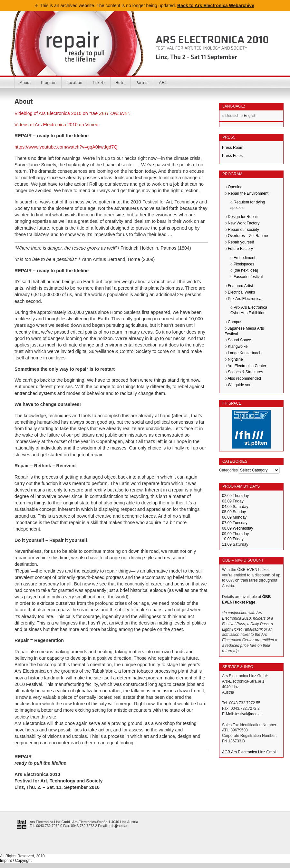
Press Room (233, 148)
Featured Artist (240, 286)
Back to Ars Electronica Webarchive (216, 5)
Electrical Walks (241, 292)
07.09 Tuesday (235, 523)
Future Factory (240, 249)
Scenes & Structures (245, 372)
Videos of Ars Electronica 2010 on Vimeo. (57, 125)
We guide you (240, 385)
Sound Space (239, 340)
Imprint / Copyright (16, 861)
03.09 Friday (233, 501)
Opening (235, 187)
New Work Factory (244, 223)
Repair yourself (241, 242)
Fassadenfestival (248, 277)
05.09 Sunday (234, 512)
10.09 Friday (233, 539)
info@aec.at (118, 826)
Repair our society (243, 230)
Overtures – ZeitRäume (248, 236)
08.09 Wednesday (238, 528)
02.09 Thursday (235, 496)
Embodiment (244, 258)
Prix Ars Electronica (245, 299)
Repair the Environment (248, 193)
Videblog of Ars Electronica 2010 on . (72, 113)
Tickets (99, 82)
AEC (163, 82)
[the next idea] (246, 270)
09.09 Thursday (235, 534)
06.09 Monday (234, 517)
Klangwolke (238, 346)
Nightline (235, 359)
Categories (228, 470)
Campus (235, 322)
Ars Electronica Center (247, 366)
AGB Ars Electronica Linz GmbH (250, 752)
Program (49, 82)
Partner (142, 82)
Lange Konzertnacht (245, 353)
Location (74, 82)
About (25, 82)
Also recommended (244, 378)
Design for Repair (243, 217)
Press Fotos (232, 156)
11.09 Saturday (235, 544)
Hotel (120, 82)
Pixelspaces (244, 264)
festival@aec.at (248, 714)
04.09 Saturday (235, 507)
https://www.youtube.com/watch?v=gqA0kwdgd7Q (66, 147)
